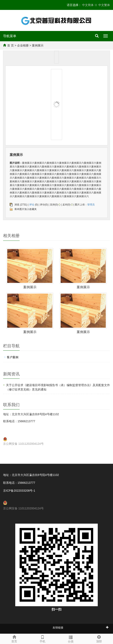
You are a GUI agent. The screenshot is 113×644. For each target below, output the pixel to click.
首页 (14, 638)
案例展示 (30, 287)
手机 (42, 638)
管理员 (91, 205)
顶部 (99, 638)
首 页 (11, 45)
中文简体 (88, 5)
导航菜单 (10, 36)
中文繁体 (104, 5)
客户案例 (13, 357)
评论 (32, 205)
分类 (71, 639)
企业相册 (23, 45)
